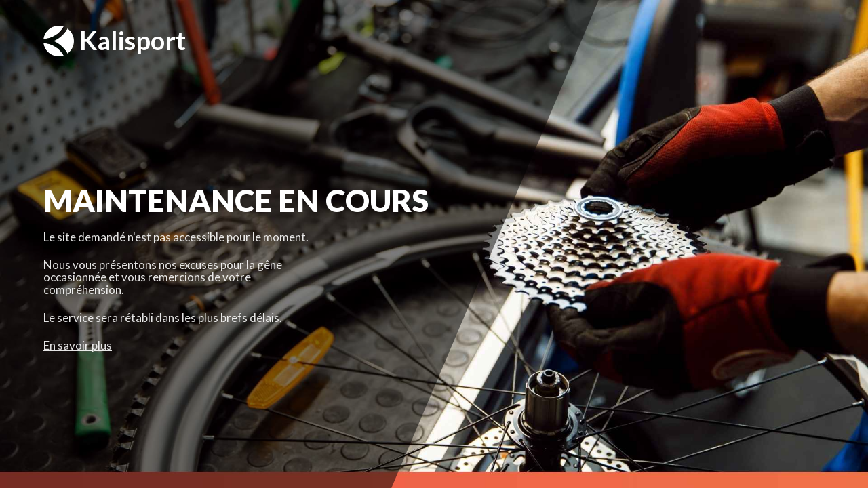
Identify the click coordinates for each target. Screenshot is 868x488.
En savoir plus (78, 345)
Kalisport (115, 41)
